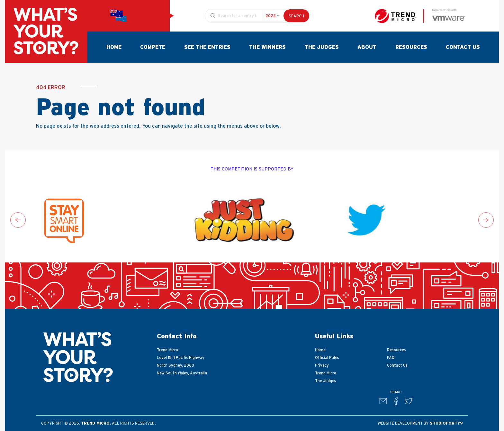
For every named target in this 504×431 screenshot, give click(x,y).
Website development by (420, 423)
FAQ (391, 358)
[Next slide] (486, 220)
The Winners (267, 47)
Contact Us (463, 47)
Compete (153, 47)
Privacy (322, 365)
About (367, 47)
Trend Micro (326, 373)
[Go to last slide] (18, 220)
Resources (411, 47)
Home (114, 47)
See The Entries (207, 47)
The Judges (322, 47)
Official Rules (327, 358)
